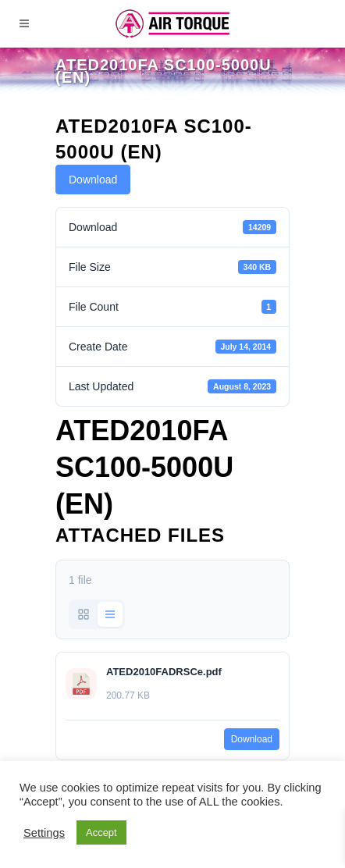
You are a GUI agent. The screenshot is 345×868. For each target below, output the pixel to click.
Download (93, 180)
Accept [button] (101, 832)
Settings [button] (44, 833)
